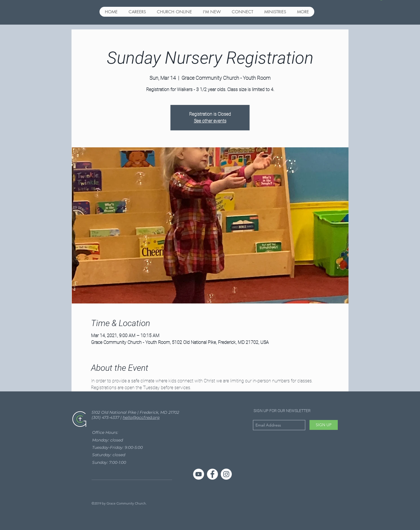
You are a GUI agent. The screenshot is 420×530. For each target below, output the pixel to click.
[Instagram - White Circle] (226, 474)
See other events (210, 121)
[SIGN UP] (324, 425)
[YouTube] (199, 474)
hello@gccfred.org (141, 417)
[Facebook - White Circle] (212, 474)
